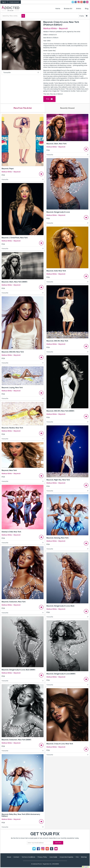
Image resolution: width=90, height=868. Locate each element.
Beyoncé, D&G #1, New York (57, 341)
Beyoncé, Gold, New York (56, 271)
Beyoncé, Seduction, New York (14, 602)
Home (58, 9)
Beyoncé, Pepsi (8, 169)
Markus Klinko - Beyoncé (55, 28)
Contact (87, 2)
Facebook (76, 2)
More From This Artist (23, 108)
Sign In (4, 2)
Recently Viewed (67, 108)
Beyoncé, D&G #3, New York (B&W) (60, 411)
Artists (79, 9)
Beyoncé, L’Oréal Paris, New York (15, 238)
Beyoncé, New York (9, 471)
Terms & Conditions (28, 857)
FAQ (77, 857)
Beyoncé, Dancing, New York (58, 538)
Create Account (14, 2)
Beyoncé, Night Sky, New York (58, 480)
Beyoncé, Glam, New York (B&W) (15, 282)
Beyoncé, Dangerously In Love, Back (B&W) (18, 670)
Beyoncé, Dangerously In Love (58, 212)
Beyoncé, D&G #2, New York (13, 352)
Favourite (21, 73)
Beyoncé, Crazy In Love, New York (60, 744)
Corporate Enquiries (66, 857)
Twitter (73, 2)
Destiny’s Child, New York (11, 532)
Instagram (79, 2)
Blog (87, 9)
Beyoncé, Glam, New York (57, 144)
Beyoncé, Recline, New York (12, 428)
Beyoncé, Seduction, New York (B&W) (16, 740)
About (9, 857)
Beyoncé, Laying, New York (12, 388)
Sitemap (84, 857)
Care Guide (53, 857)
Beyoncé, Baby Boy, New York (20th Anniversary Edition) (21, 815)
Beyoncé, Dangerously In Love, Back (60, 606)
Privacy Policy (42, 857)
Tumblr (84, 2)
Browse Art (68, 9)
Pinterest (81, 2)
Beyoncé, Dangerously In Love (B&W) (61, 674)
